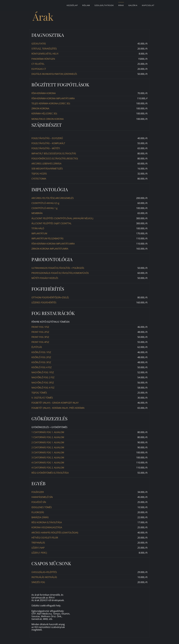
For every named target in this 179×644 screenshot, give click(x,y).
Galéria (133, 5)
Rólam (86, 5)
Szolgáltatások (104, 5)
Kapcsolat (148, 5)
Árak (121, 5)
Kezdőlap (72, 5)
